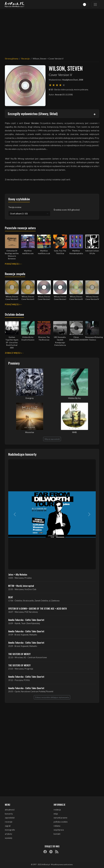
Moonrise (30, 432)
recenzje (9, 822)
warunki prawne (60, 818)
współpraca (59, 830)
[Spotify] (51, 852)
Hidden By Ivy (74, 398)
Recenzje (25, 58)
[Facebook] (45, 852)
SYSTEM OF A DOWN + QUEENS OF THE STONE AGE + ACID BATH (38, 608)
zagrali (8, 826)
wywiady (9, 838)
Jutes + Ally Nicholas (18, 574)
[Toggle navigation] (95, 4)
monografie (10, 830)
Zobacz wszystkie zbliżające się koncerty (52, 697)
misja (56, 814)
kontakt (57, 834)
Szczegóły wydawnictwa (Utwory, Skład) (33, 114)
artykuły (8, 834)
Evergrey (30, 398)
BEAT (11, 597)
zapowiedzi (10, 818)
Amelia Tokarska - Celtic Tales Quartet (26, 620)
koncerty (9, 814)
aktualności (10, 810)
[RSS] (57, 852)
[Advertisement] (52, 31)
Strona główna (12, 58)
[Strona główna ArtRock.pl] (15, 4)
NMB (74, 432)
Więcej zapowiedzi (52, 439)
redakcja (57, 810)
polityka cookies (61, 822)
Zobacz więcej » (13, 353)
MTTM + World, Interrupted (21, 586)
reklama (57, 826)
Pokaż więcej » (13, 264)
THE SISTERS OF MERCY (19, 654)
